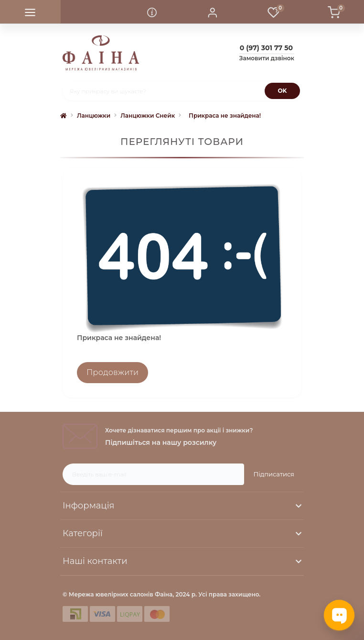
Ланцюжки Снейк (148, 116)
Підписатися (274, 474)
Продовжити (112, 372)
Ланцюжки (94, 116)
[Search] (282, 91)
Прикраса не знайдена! (225, 116)
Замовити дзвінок (267, 58)
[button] (212, 12)
